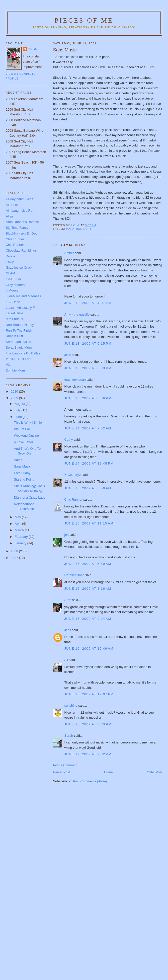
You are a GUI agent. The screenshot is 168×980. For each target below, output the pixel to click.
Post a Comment (65, 765)
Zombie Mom (15, 370)
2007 (15, 558)
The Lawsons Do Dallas (23, 353)
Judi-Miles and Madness (23, 296)
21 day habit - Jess (19, 199)
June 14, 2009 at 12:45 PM (89, 463)
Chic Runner (73, 500)
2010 (15, 391)
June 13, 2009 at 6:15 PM (88, 344)
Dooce (11, 256)
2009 (15, 398)
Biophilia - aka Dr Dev (22, 233)
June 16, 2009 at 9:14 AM (88, 619)
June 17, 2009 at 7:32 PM (88, 754)
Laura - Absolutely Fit (21, 308)
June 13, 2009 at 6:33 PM (88, 368)
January (21, 543)
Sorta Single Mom (19, 348)
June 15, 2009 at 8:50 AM (88, 488)
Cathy (69, 440)
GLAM (10, 273)
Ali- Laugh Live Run (20, 211)
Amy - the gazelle (77, 314)
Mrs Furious (14, 319)
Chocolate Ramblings (21, 250)
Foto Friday (22, 473)
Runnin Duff (14, 336)
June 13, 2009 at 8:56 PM (88, 398)
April (19, 524)
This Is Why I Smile (28, 423)
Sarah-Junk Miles (18, 342)
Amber (69, 253)
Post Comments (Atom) (90, 781)
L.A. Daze (13, 302)
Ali (66, 660)
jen (67, 535)
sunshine (71, 705)
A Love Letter (23, 442)
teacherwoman (75, 380)
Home (108, 772)
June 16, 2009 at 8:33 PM (88, 724)
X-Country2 (73, 475)
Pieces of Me (84, 20)
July (18, 410)
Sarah (69, 736)
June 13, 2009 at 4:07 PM (88, 303)
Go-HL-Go (13, 279)
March (20, 530)
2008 (15, 551)
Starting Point (24, 479)
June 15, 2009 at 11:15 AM (89, 523)
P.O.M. (32, 49)
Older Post (155, 772)
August (20, 404)
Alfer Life (12, 205)
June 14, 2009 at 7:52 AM (88, 428)
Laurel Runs (15, 313)
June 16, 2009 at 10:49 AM (89, 649)
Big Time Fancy (17, 228)
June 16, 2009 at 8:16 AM (88, 589)
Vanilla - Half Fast (19, 359)
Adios (18, 460)
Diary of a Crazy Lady (29, 498)
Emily (10, 262)
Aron (68, 600)
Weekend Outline (26, 436)
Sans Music (22, 466)
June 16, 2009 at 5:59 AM (88, 564)
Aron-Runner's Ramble (22, 222)
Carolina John (74, 575)
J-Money (12, 290)
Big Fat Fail (22, 429)
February (22, 537)
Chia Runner (15, 239)
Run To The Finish (19, 330)
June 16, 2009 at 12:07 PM (89, 694)
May (18, 517)
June (19, 417)
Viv (8, 365)
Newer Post (62, 772)
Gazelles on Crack (19, 268)
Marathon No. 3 (79, 229)
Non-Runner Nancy (20, 325)
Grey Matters (15, 285)
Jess (68, 355)
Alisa (9, 216)
